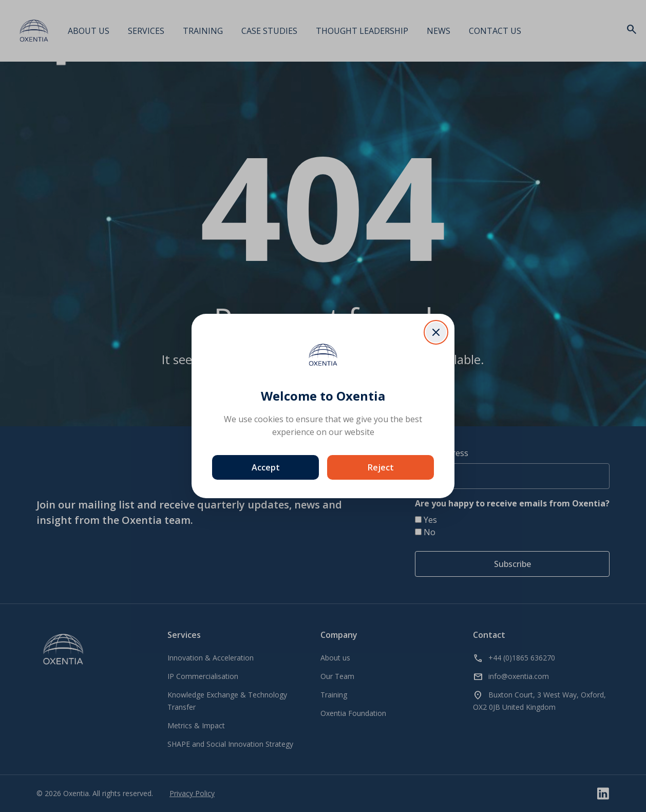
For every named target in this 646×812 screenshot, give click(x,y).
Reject (381, 467)
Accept (266, 467)
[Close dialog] (436, 332)
